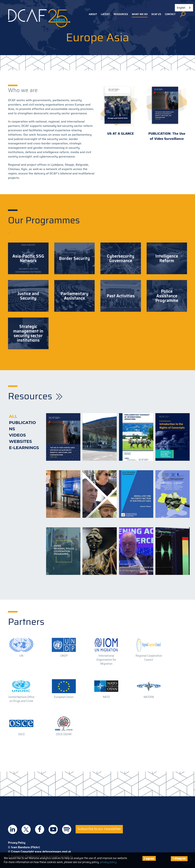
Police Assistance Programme (167, 296)
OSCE (21, 734)
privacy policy (108, 862)
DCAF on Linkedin (13, 829)
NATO (106, 697)
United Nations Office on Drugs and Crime (21, 699)
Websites (20, 441)
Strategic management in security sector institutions (28, 333)
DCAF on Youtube (53, 829)
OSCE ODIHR (64, 734)
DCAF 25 (156, 14)
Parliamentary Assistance (74, 296)
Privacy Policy (17, 843)
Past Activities (121, 296)
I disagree (179, 858)
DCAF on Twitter (26, 829)
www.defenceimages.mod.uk (53, 852)
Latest (105, 14)
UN (21, 656)
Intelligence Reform (167, 258)
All (13, 416)
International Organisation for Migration (106, 660)
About (93, 14)
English (181, 8)
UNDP (64, 656)
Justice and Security (28, 296)
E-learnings (24, 448)
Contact (170, 14)
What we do (140, 14)
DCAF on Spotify (67, 829)
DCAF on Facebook (40, 829)
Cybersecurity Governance (121, 258)
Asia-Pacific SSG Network (28, 258)
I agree (149, 858)
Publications (22, 426)
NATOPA (149, 697)
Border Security (74, 258)
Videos (17, 435)
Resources (121, 14)
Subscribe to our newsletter (99, 829)
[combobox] (184, 8)
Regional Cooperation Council (149, 658)
